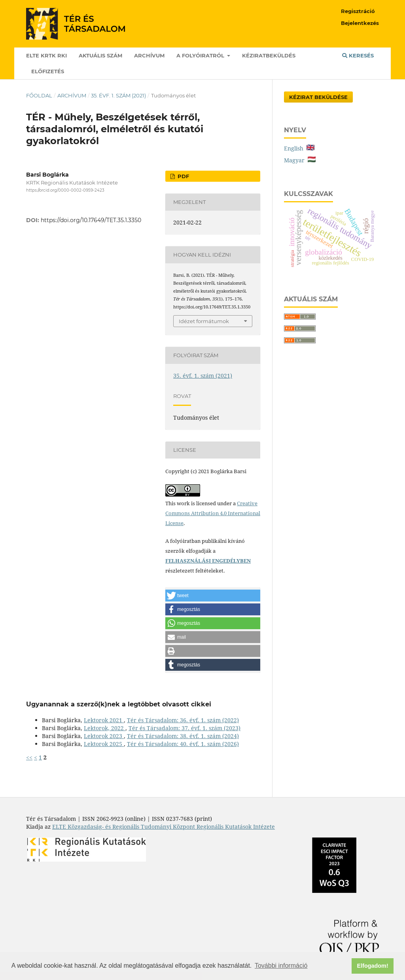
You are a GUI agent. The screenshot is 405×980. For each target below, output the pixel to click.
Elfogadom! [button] (373, 966)
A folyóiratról (201, 55)
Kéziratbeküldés (269, 55)
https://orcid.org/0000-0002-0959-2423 (65, 190)
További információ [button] (281, 966)
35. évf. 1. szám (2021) (118, 95)
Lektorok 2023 (104, 736)
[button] (213, 596)
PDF (183, 176)
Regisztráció (358, 11)
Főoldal (39, 95)
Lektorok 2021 (104, 720)
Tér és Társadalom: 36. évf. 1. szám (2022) (183, 720)
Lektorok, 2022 (105, 728)
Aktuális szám (100, 55)
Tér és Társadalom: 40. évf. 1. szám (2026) (183, 744)
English (299, 148)
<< (29, 757)
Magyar (300, 160)
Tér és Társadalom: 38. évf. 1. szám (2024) (183, 736)
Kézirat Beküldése (318, 97)
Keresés (358, 55)
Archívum (149, 55)
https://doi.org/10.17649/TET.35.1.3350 (91, 220)
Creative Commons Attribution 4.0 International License (213, 513)
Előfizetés (48, 71)
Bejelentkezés (360, 23)
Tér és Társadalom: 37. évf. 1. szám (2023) (185, 728)
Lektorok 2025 (104, 744)
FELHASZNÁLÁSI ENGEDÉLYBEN (208, 561)
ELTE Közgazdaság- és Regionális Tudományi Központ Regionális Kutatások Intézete (164, 827)
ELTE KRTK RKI (46, 55)
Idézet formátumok (204, 321)
